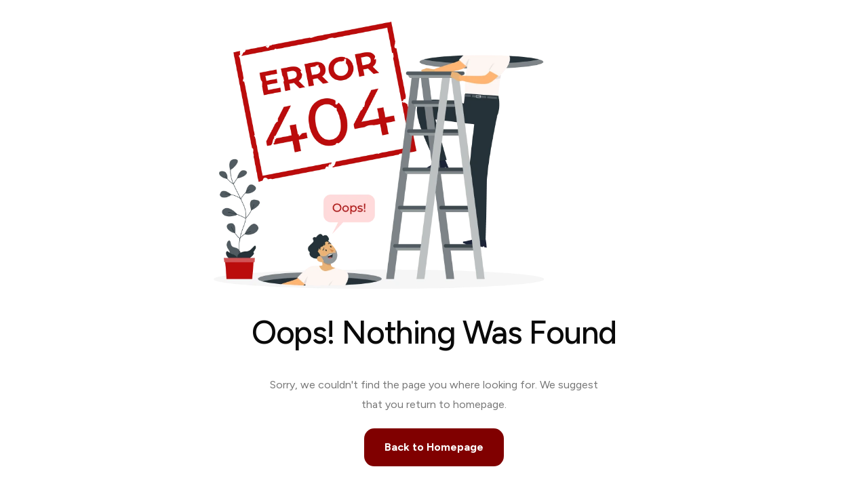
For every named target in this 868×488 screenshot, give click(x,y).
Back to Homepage (434, 447)
